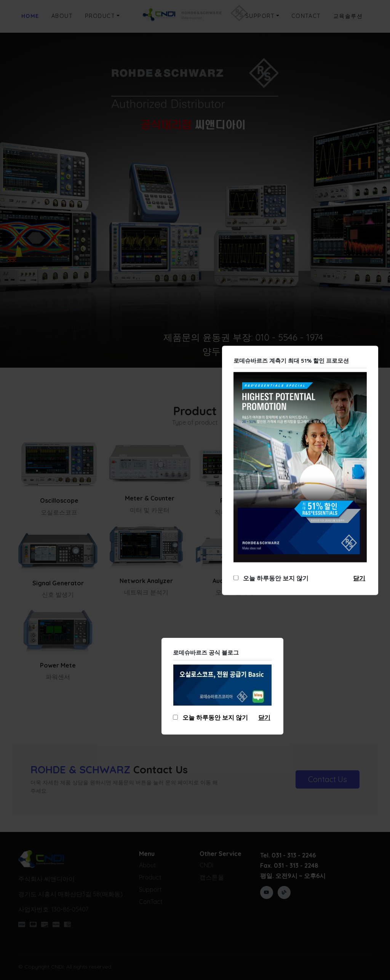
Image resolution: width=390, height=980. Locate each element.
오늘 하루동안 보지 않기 (274, 578)
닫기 (359, 578)
